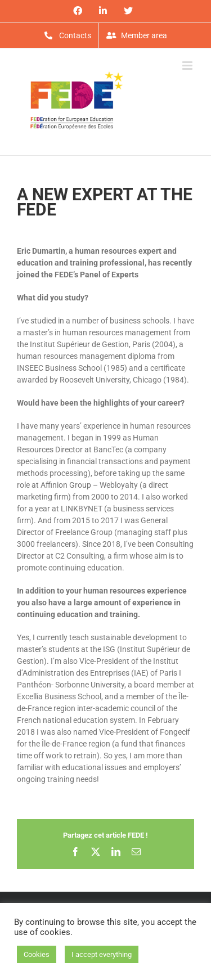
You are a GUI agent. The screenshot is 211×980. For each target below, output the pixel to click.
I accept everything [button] (102, 954)
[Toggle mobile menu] (188, 66)
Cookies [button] (37, 954)
